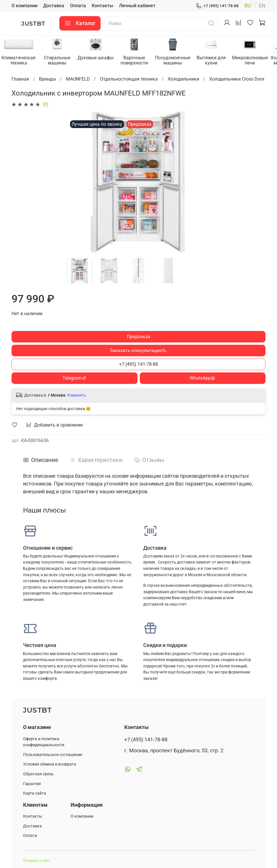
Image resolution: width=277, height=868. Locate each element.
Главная (20, 80)
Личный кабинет (137, 6)
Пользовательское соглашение (53, 755)
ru (248, 6)
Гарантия (32, 784)
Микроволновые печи (258, 61)
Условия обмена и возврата (50, 764)
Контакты (102, 6)
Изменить (77, 395)
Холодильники (183, 80)
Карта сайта (35, 793)
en (262, 6)
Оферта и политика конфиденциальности (44, 742)
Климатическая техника (19, 61)
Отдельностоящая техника (129, 80)
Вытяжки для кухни (218, 61)
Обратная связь (38, 774)
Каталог (80, 23)
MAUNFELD (78, 80)
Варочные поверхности (138, 61)
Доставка (54, 6)
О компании (25, 6)
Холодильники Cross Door (237, 80)
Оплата (78, 6)
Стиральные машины (59, 61)
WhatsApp (202, 378)
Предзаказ (138, 337)
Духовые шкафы (99, 58)
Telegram (74, 378)
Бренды (48, 80)
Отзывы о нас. (37, 861)
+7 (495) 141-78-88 (217, 6)
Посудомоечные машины (178, 61)
